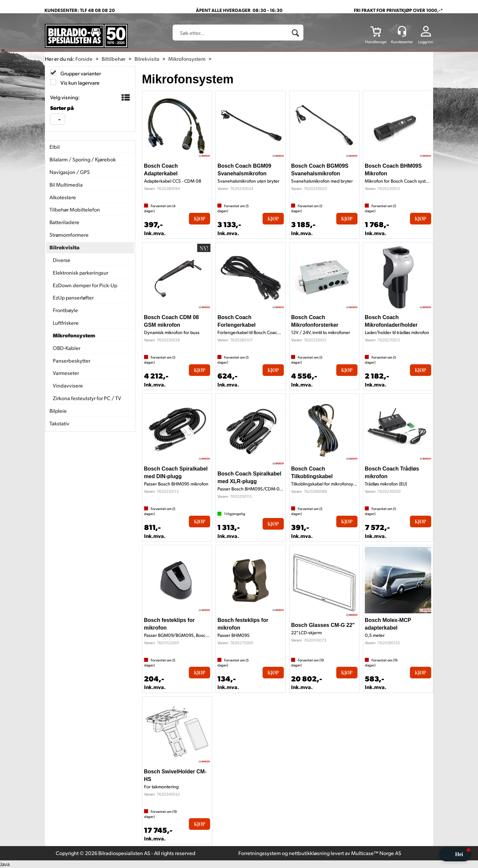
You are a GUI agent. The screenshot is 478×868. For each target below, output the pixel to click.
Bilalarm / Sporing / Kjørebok (83, 159)
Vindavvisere (68, 385)
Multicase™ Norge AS (376, 853)
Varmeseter (66, 373)
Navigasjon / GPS (70, 172)
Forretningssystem (260, 853)
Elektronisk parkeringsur (80, 272)
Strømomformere (69, 235)
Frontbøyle (65, 310)
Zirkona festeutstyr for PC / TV (87, 398)
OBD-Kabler (67, 348)
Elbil (55, 147)
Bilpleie (58, 411)
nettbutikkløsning (309, 853)
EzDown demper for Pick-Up (85, 285)
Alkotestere (63, 197)
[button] (455, 854)
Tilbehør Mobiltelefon (75, 209)
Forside (84, 59)
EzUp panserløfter (73, 297)
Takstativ (59, 423)
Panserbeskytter (72, 360)
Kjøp (199, 219)
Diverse (62, 260)
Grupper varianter (80, 73)
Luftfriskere (66, 323)
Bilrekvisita (147, 59)
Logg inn (426, 42)
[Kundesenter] (402, 31)
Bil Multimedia (66, 184)
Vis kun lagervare (80, 83)
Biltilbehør (114, 59)
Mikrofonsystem (187, 59)
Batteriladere (64, 222)
